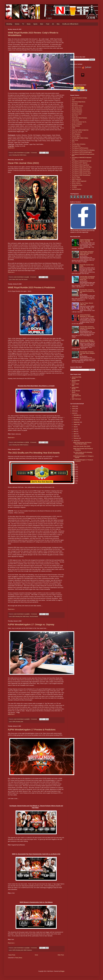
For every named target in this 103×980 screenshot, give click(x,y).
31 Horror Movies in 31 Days (79, 98)
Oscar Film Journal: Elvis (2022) (23, 163)
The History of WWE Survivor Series (81, 173)
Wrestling (9, 24)
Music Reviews (76, 126)
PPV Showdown (76, 134)
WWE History (23, 155)
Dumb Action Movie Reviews (79, 118)
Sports (35, 24)
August (76, 424)
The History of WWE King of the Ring (82, 167)
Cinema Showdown (77, 112)
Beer (42, 24)
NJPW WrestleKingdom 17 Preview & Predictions (32, 730)
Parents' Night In (76, 136)
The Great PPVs (76, 146)
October (76, 420)
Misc (58, 24)
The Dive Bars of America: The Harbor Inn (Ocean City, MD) (87, 291)
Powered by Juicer (76, 67)
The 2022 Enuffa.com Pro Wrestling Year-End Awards (34, 453)
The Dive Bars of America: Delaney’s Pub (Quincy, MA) (87, 327)
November (77, 418)
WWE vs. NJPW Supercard (79, 181)
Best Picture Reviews (77, 106)
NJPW (14, 722)
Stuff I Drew (75, 140)
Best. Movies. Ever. (77, 108)
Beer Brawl (75, 104)
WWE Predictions (24, 445)
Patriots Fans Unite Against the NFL (76, 396)
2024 (74, 411)
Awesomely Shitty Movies (79, 102)
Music (29, 24)
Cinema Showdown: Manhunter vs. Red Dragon (87, 316)
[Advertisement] (83, 41)
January (76, 441)
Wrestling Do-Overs (77, 185)
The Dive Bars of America (79, 144)
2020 (74, 469)
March (75, 436)
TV (23, 24)
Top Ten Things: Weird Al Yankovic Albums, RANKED (87, 341)
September (77, 422)
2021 (74, 467)
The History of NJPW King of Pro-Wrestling (83, 150)
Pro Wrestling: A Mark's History (80, 138)
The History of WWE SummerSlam (81, 171)
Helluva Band (75, 120)
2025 (74, 409)
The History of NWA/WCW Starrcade (82, 161)
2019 (74, 472)
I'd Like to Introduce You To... (79, 122)
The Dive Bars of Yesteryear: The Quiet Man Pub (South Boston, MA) (88, 278)
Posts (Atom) (19, 958)
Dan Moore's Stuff (77, 114)
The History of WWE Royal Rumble (81, 169)
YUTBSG (74, 187)
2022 (74, 465)
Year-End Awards (34, 616)
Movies (17, 24)
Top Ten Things (76, 177)
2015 (74, 481)
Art (53, 24)
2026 (74, 406)
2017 (74, 476)
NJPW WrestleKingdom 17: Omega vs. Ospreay (31, 624)
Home (36, 955)
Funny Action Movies (75, 388)
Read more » (11, 148)
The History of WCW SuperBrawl (80, 165)
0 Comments (34, 153)
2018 (74, 474)
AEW (14, 616)
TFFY (73, 142)
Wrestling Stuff (16, 155)
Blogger (62, 971)
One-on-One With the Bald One (80, 130)
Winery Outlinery (76, 183)
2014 (74, 483)
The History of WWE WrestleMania (81, 175)
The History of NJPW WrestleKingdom (82, 152)
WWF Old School (76, 399)
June (75, 429)
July (75, 427)
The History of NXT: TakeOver (80, 163)
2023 (74, 413)
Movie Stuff (15, 279)
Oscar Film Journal (23, 279)
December (77, 415)
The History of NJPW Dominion (80, 148)
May (75, 431)
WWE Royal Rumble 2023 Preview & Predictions (31, 287)
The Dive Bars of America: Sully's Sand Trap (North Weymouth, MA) (87, 253)
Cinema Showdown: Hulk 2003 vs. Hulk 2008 (87, 240)
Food (48, 24)
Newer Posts (12, 955)
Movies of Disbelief (77, 124)
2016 (74, 479)
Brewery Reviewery (77, 110)
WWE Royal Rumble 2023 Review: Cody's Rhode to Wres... (82, 443)
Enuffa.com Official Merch (70, 24)
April (75, 434)
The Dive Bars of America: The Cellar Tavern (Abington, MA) (88, 353)
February (76, 438)
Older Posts (61, 955)
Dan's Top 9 (75, 116)
